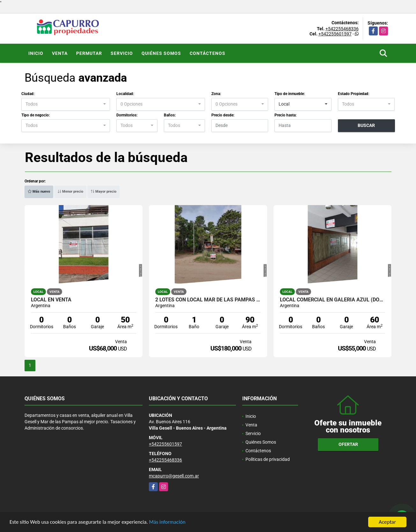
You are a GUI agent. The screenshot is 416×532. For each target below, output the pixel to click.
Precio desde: (223, 115)
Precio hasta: (285, 115)
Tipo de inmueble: (290, 94)
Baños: (170, 115)
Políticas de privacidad (268, 459)
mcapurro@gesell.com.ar (174, 476)
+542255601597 (335, 34)
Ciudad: (28, 94)
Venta (60, 53)
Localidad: (125, 94)
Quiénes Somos (161, 53)
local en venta (51, 300)
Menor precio (70, 192)
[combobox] (66, 104)
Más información (170, 523)
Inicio (36, 53)
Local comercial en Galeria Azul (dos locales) (333, 300)
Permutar (89, 53)
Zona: (216, 94)
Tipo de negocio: (36, 115)
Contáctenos (208, 53)
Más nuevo (39, 192)
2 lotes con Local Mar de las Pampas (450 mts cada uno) (208, 300)
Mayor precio (103, 192)
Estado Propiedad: (354, 94)
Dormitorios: (127, 115)
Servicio (122, 53)
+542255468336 (342, 29)
